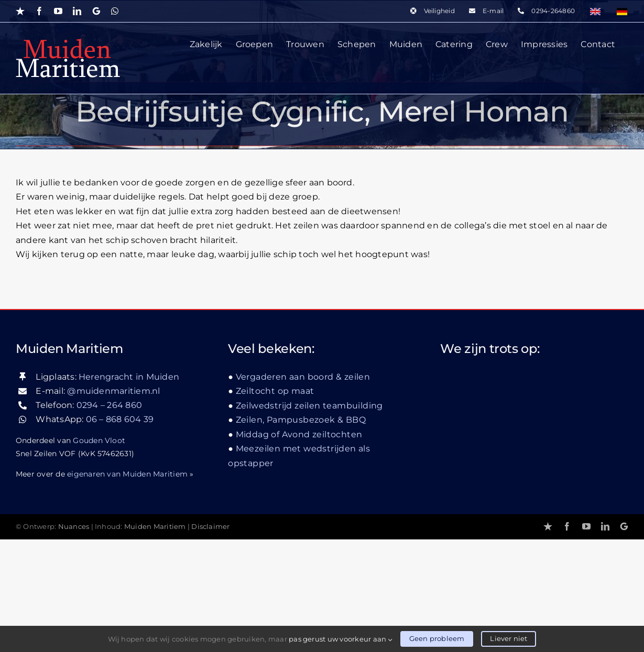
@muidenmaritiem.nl (113, 504)
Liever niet (509, 638)
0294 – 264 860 (109, 518)
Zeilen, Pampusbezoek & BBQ (301, 533)
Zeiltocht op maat (275, 504)
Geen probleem (437, 638)
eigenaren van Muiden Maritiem (127, 587)
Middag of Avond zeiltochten (299, 547)
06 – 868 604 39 (120, 532)
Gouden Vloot (99, 553)
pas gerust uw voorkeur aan (341, 639)
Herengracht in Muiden (129, 489)
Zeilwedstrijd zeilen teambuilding (309, 518)
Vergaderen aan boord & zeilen (303, 489)
